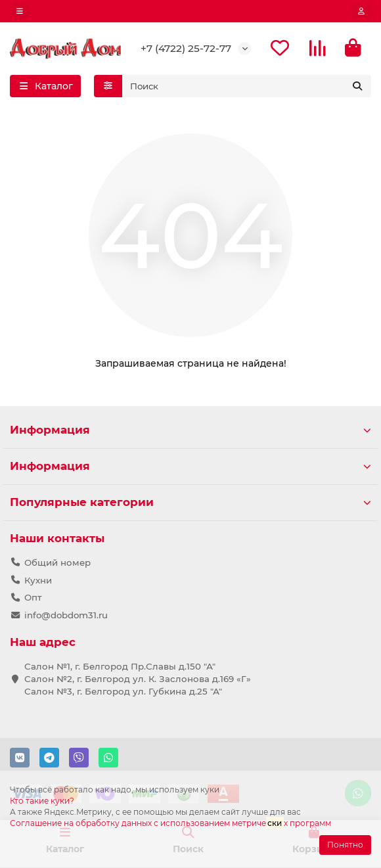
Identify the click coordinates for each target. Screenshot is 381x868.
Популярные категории (190, 502)
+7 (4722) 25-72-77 (186, 48)
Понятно (345, 845)
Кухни (38, 580)
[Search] (247, 86)
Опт (33, 597)
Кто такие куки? (42, 801)
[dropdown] (20, 11)
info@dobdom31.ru (66, 615)
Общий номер (57, 562)
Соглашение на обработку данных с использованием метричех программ (170, 823)
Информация (190, 430)
